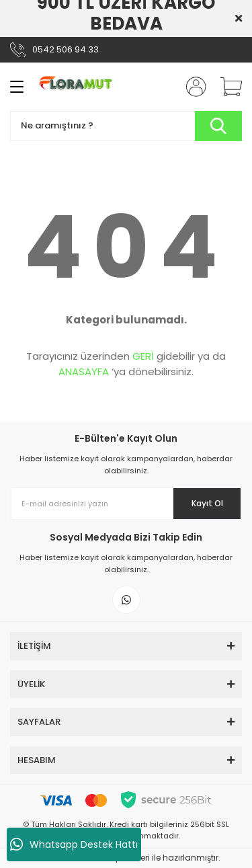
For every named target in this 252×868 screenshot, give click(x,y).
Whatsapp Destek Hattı (74, 844)
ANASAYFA (84, 371)
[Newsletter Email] (126, 504)
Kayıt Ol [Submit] (207, 503)
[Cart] (226, 87)
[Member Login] (192, 87)
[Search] (126, 126)
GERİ (143, 356)
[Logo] (79, 87)
